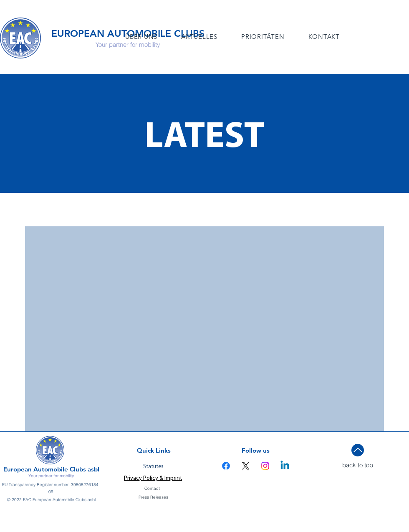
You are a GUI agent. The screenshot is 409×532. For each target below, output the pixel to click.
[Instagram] (265, 466)
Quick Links (154, 450)
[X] (246, 466)
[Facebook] (226, 466)
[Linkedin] (285, 466)
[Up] (358, 450)
